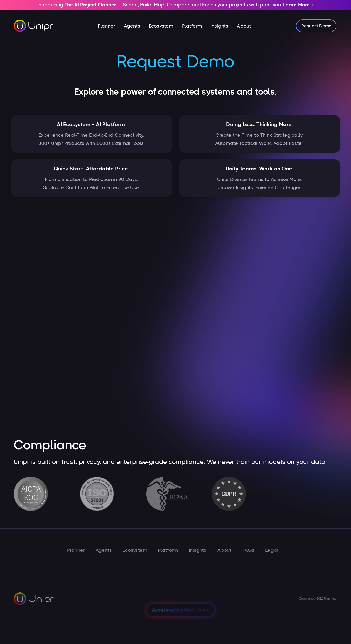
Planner (107, 26)
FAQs (249, 550)
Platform (192, 26)
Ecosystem (161, 26)
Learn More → (299, 5)
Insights (219, 26)
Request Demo (316, 26)
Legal (272, 550)
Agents (132, 26)
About (244, 26)
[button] (107, 26)
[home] (34, 26)
